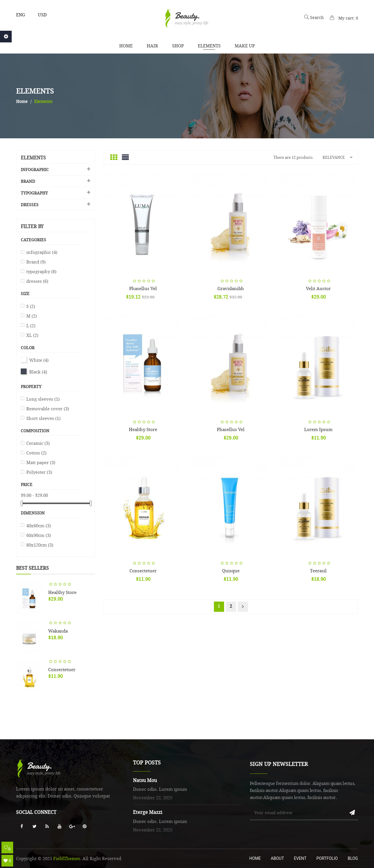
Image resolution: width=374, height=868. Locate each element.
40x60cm (39, 526)
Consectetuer (62, 669)
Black (38, 372)
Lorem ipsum (318, 429)
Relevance (339, 157)
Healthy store (62, 592)
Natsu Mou (145, 780)
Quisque (231, 571)
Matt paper (41, 462)
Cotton (36, 453)
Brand (28, 181)
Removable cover (48, 409)
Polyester (39, 472)
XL (32, 335)
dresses (30, 205)
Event (300, 858)
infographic (35, 169)
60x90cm (39, 535)
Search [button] (314, 17)
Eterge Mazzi (148, 812)
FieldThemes (67, 858)
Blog (353, 858)
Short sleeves (43, 418)
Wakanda (58, 631)
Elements (33, 158)
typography (34, 193)
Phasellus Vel (143, 288)
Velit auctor (318, 288)
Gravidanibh (231, 288)
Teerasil (318, 571)
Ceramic (38, 443)
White (39, 360)
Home (255, 858)
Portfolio (327, 858)
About (277, 858)
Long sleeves (43, 399)
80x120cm (40, 545)
